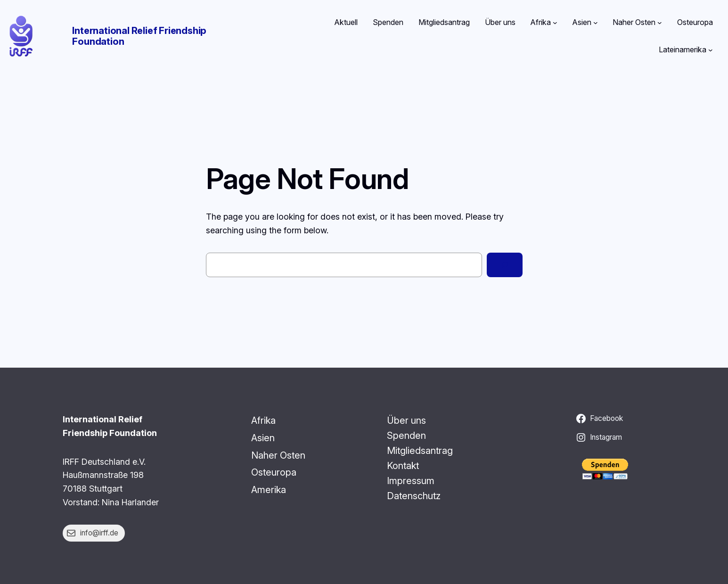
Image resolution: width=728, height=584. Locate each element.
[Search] (505, 265)
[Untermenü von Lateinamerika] (711, 50)
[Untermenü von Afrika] (555, 23)
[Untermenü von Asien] (596, 23)
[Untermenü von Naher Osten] (660, 23)
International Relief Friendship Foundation (139, 36)
